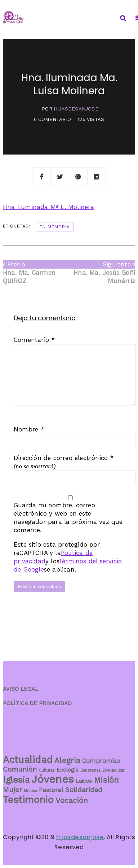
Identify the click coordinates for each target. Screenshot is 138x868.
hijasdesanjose (76, 109)
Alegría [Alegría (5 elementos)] (67, 760)
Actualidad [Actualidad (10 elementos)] (28, 759)
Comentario (34, 340)
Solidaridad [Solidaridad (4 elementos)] (84, 790)
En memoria (55, 227)
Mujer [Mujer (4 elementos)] (12, 790)
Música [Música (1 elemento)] (30, 791)
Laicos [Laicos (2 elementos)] (84, 781)
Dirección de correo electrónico (64, 458)
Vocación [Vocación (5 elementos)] (72, 800)
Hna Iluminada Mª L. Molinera (49, 207)
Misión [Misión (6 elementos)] (106, 780)
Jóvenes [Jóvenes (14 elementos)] (53, 779)
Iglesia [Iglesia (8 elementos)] (16, 780)
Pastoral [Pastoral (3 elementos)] (51, 790)
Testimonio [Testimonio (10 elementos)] (28, 800)
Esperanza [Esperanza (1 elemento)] (90, 770)
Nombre (29, 429)
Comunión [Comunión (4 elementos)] (20, 769)
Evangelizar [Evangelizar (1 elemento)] (113, 770)
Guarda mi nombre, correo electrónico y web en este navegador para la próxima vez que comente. (68, 518)
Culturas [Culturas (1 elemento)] (47, 770)
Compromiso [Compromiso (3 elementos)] (101, 761)
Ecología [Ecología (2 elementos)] (67, 770)
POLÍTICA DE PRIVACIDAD (37, 703)
